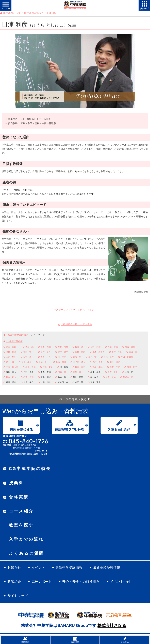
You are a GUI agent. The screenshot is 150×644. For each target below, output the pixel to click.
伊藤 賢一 (44, 362)
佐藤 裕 (79, 347)
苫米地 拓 (128, 377)
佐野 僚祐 (111, 377)
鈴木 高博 (30, 367)
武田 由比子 (12, 347)
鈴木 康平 (63, 352)
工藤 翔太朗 (12, 367)
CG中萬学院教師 (14, 341)
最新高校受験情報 (107, 567)
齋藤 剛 (77, 357)
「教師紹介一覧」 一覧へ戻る (76, 324)
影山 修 (10, 362)
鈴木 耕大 (11, 377)
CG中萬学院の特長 (30, 469)
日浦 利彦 (95, 347)
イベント (38, 567)
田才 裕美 (117, 352)
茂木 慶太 (48, 367)
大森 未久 (113, 372)
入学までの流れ (26, 539)
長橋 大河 (80, 352)
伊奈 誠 (29, 347)
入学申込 (125, 640)
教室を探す (21, 525)
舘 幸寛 (62, 357)
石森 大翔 (28, 377)
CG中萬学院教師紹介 (34, 13)
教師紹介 (14, 582)
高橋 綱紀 (97, 367)
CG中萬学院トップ (12, 13)
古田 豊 (133, 352)
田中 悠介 (28, 357)
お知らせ (14, 567)
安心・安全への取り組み (81, 582)
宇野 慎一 (28, 352)
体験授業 (75, 640)
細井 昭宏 (115, 362)
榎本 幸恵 (80, 367)
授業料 (16, 483)
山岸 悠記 (11, 357)
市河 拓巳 (132, 367)
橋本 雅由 (46, 347)
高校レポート (42, 582)
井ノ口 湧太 (79, 362)
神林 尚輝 (63, 347)
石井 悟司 (46, 352)
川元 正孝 (109, 357)
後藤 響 (62, 372)
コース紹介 (21, 511)
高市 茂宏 (115, 367)
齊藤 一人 (46, 357)
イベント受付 (120, 582)
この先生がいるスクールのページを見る (75, 310)
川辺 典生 (130, 347)
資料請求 (25, 640)
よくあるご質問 (26, 553)
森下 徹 (92, 357)
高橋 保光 (11, 352)
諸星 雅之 (78, 372)
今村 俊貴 (97, 362)
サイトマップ (18, 596)
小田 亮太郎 (127, 357)
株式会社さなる (112, 625)
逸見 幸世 (26, 362)
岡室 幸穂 (113, 347)
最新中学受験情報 (69, 567)
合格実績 (19, 497)
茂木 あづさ (98, 352)
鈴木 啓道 (61, 362)
